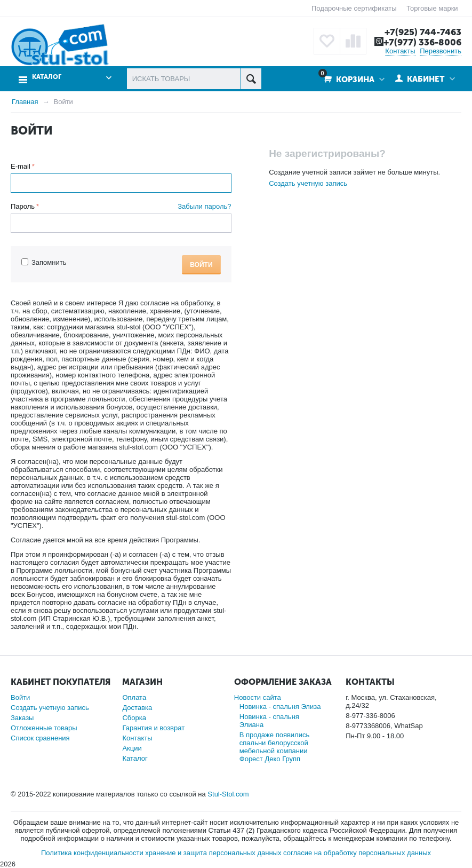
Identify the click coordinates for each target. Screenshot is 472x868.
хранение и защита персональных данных (213, 853)
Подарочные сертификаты (354, 8)
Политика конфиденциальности (92, 853)
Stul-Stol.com (228, 794)
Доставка (137, 708)
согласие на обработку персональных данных (357, 853)
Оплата (134, 697)
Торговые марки (432, 8)
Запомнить (44, 262)
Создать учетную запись (308, 183)
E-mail (21, 166)
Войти (201, 265)
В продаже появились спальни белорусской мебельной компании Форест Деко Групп (274, 747)
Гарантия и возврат (153, 728)
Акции (132, 748)
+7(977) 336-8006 (422, 42)
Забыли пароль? (204, 206)
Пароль (23, 206)
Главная (25, 102)
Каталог (47, 77)
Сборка (134, 718)
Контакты (400, 51)
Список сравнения (40, 738)
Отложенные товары (44, 728)
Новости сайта (258, 697)
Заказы (22, 718)
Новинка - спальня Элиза (280, 707)
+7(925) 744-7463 (423, 32)
